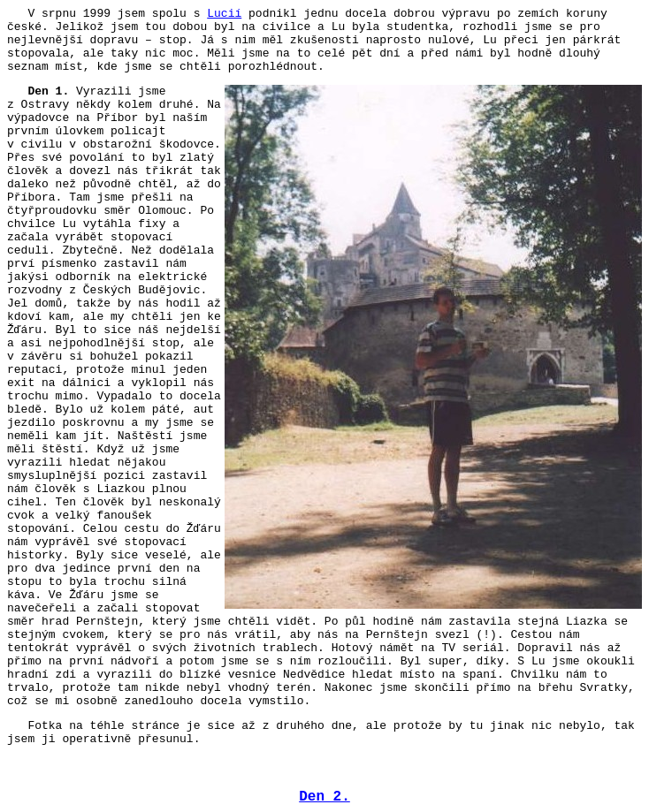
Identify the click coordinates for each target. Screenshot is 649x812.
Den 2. (324, 797)
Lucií (224, 14)
